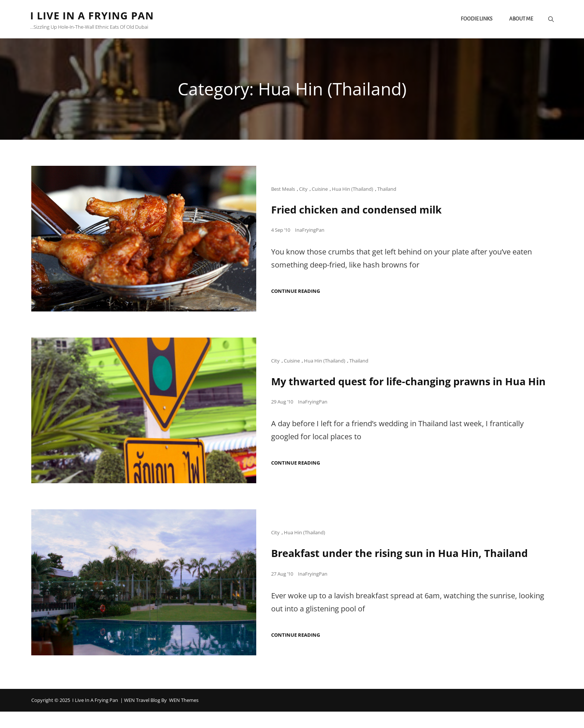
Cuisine (320, 190)
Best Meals (283, 190)
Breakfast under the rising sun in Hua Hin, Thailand (404, 570)
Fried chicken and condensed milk (359, 210)
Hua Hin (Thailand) (353, 190)
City (303, 190)
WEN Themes (184, 716)
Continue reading (296, 292)
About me (520, 20)
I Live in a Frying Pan (94, 16)
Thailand (387, 190)
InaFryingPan (310, 231)
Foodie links (475, 20)
